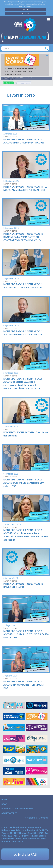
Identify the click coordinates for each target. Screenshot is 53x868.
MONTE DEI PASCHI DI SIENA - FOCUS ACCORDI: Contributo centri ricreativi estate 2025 (24, 483)
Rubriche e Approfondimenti (17, 809)
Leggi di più (26, 10)
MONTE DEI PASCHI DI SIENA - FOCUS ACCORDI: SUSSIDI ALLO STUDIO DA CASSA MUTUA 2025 (26, 634)
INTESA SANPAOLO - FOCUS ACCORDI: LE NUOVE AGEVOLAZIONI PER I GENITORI (25, 188)
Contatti (43, 818)
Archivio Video (9, 813)
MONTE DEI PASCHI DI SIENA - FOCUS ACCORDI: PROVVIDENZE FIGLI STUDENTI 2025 (25, 685)
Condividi (8, 83)
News (4, 804)
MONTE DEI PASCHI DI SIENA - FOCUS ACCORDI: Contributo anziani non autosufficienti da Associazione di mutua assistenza (26, 535)
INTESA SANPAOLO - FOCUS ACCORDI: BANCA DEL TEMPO (24, 585)
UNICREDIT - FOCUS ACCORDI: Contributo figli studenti (26, 434)
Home (4, 800)
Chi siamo (30, 818)
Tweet (16, 83)
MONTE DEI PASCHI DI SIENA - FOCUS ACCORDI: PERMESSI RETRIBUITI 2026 (23, 333)
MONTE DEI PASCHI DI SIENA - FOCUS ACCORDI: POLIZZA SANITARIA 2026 (23, 286)
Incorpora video (24, 83)
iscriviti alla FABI (25, 854)
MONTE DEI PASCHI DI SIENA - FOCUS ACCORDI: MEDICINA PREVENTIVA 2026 (24, 141)
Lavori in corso (25, 77)
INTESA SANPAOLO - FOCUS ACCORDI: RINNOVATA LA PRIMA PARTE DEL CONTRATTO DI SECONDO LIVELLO (24, 237)
